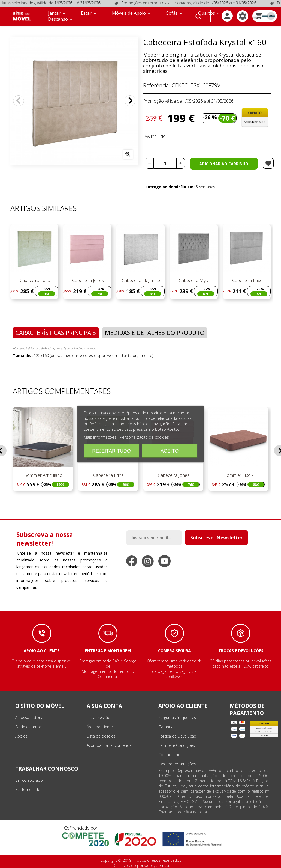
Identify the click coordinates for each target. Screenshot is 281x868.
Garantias (167, 727)
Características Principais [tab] (56, 333)
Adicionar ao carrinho (224, 164)
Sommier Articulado (43, 475)
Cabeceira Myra (194, 280)
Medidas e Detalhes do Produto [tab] (155, 333)
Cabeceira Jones (87, 280)
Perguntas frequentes (177, 717)
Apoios (21, 736)
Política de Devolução (177, 736)
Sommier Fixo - (238, 475)
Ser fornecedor (28, 790)
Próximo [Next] (130, 101)
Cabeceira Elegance (140, 280)
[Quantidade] (165, 163)
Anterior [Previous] (19, 101)
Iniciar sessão (99, 717)
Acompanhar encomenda (109, 745)
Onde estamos (28, 727)
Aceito (170, 451)
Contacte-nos (170, 755)
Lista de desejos (101, 736)
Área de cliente (100, 727)
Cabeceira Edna (34, 280)
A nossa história (29, 717)
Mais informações (100, 437)
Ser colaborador (30, 780)
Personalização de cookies (144, 437)
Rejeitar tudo (111, 451)
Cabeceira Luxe (247, 280)
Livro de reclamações (177, 764)
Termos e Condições (177, 745)
